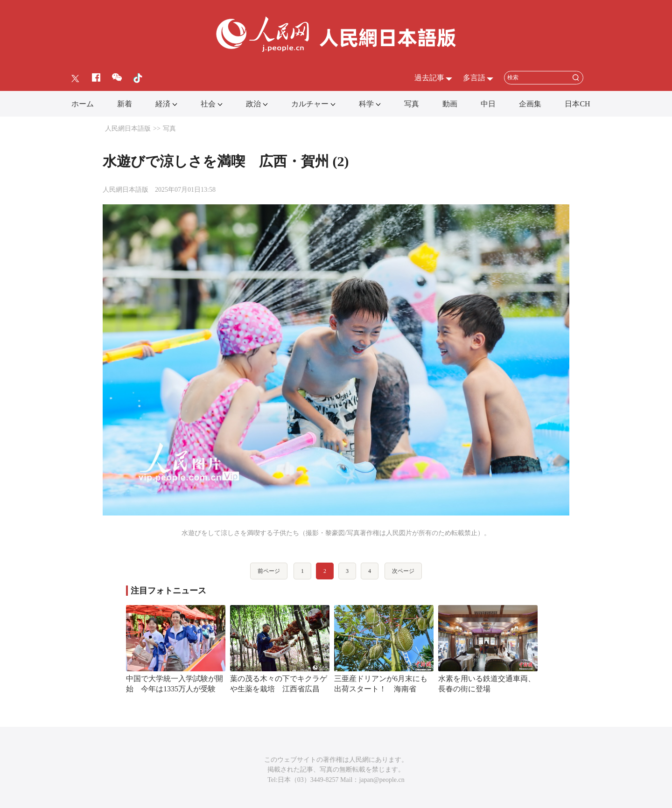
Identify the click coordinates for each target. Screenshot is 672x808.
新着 (125, 104)
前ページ (269, 571)
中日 (488, 104)
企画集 (530, 104)
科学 (366, 104)
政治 (253, 104)
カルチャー (310, 104)
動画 (450, 104)
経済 (163, 104)
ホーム (83, 104)
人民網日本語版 (128, 129)
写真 (412, 104)
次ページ (403, 571)
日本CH (577, 104)
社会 (208, 104)
